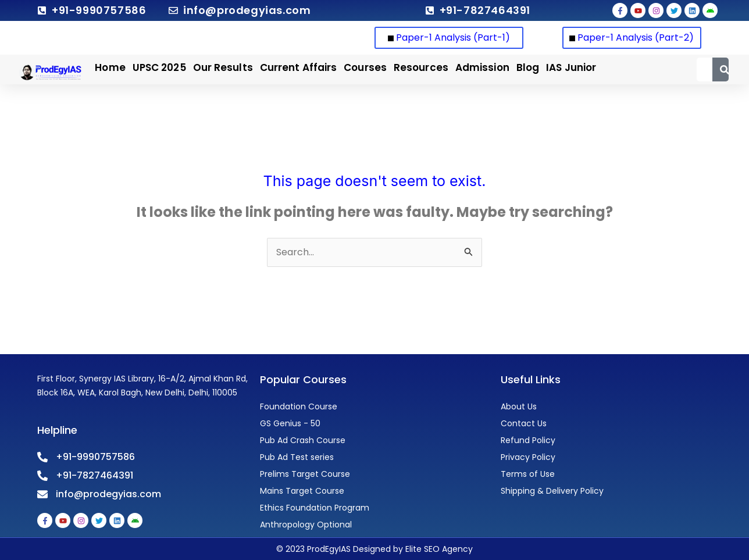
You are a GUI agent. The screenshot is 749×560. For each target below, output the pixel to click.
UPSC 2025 (159, 67)
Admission (482, 67)
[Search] (724, 69)
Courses (365, 67)
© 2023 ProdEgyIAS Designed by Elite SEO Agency (374, 549)
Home (110, 67)
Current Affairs (299, 67)
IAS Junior (571, 67)
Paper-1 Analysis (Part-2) (632, 38)
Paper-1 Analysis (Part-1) (449, 38)
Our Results (223, 67)
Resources (421, 67)
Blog (528, 67)
